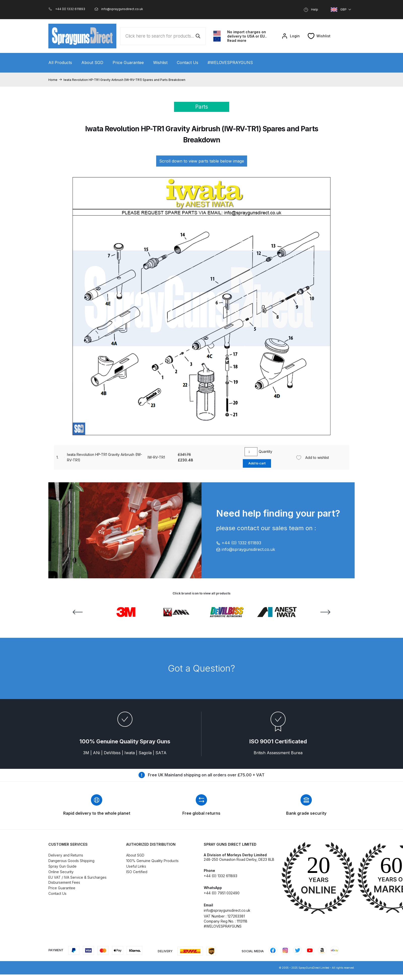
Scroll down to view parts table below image (202, 161)
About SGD (92, 62)
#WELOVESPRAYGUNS (230, 62)
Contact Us (188, 62)
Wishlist (160, 62)
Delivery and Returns (66, 855)
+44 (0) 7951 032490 (222, 893)
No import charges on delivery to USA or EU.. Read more (247, 36)
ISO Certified (137, 872)
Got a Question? (201, 668)
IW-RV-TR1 (146, 457)
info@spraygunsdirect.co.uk (246, 549)
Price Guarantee (128, 62)
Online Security (61, 872)
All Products (60, 62)
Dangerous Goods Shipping (71, 861)
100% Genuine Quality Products (152, 861)
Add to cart (252, 463)
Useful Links (136, 866)
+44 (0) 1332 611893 (239, 543)
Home (53, 80)
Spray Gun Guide (62, 866)
